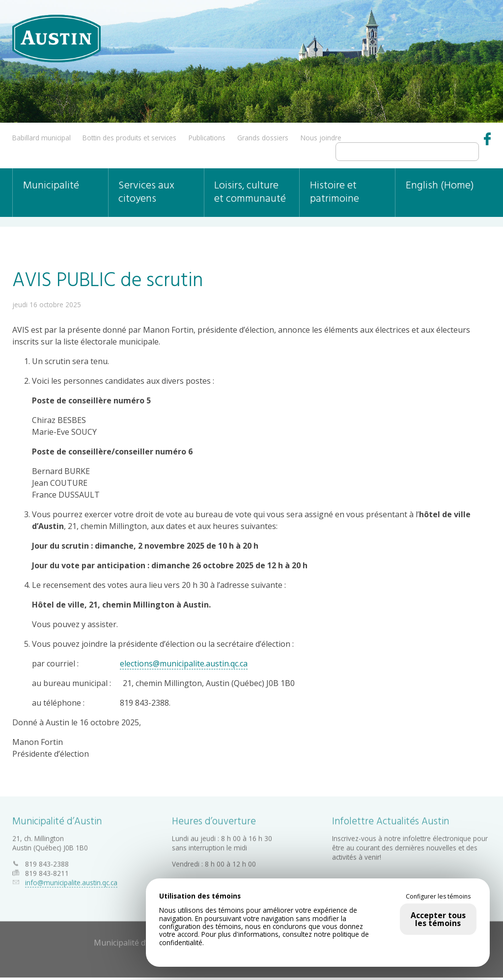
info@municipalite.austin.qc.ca (71, 880)
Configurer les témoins (438, 897)
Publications (207, 138)
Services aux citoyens (146, 192)
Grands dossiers (263, 138)
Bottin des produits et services (129, 138)
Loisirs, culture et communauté (250, 192)
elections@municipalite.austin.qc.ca (184, 663)
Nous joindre (321, 138)
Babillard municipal (42, 138)
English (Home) (440, 186)
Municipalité (51, 186)
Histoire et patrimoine (335, 192)
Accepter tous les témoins (438, 919)
